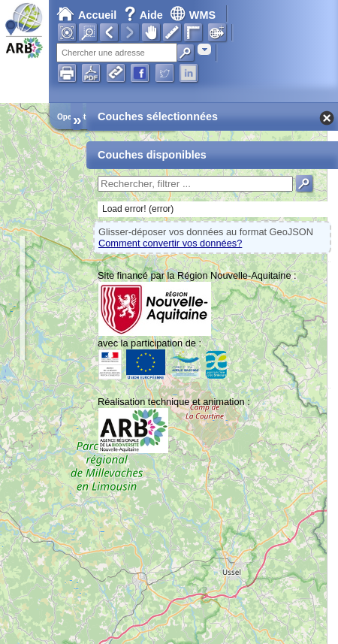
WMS (193, 15)
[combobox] (204, 49)
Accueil (86, 15)
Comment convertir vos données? (170, 243)
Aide (145, 15)
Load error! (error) (138, 209)
